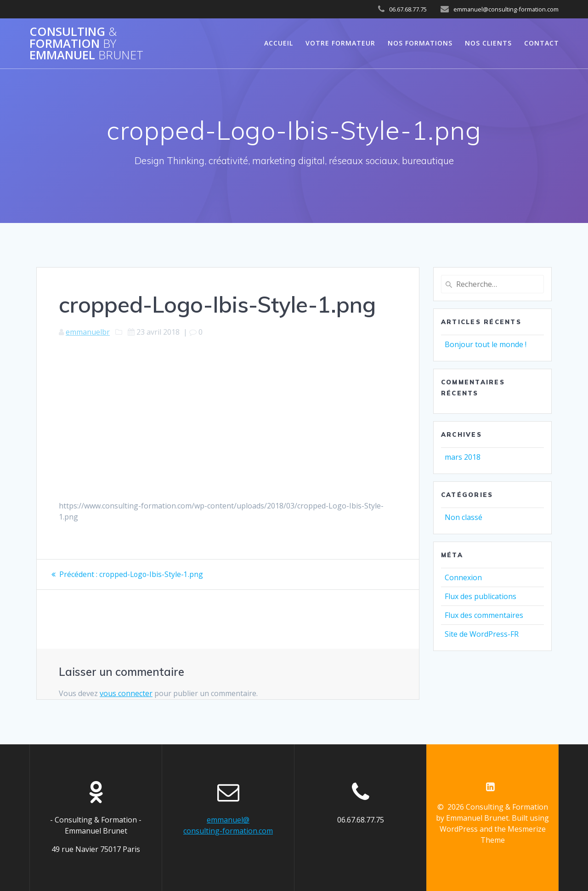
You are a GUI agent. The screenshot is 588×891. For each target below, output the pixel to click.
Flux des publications (481, 596)
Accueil (279, 43)
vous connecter (126, 693)
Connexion (463, 577)
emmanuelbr (88, 332)
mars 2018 (463, 457)
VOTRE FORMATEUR (340, 43)
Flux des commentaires (484, 615)
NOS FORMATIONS (420, 43)
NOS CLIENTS (488, 43)
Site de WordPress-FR (482, 634)
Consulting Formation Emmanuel (86, 43)
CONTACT (542, 43)
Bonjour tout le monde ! (486, 344)
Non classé (464, 517)
